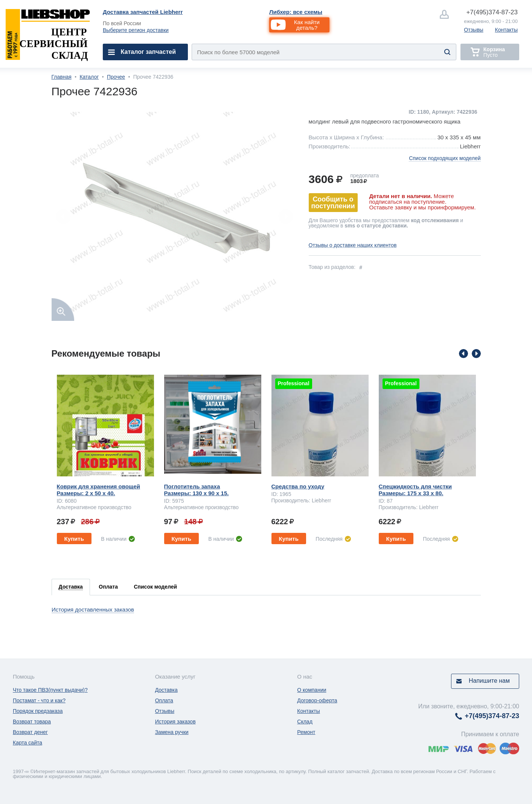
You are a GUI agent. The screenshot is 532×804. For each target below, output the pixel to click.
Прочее (116, 77)
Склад (305, 722)
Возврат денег (30, 732)
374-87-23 (492, 12)
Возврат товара (32, 722)
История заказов (175, 722)
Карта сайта (27, 743)
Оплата (164, 700)
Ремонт (306, 732)
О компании (312, 690)
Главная (62, 77)
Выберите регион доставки (136, 30)
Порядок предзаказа (38, 711)
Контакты (506, 30)
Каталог (89, 77)
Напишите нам (489, 681)
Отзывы (473, 30)
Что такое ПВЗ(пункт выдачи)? (50, 690)
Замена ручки (172, 732)
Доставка (166, 690)
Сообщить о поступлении (333, 203)
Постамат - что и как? (39, 700)
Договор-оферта (317, 700)
